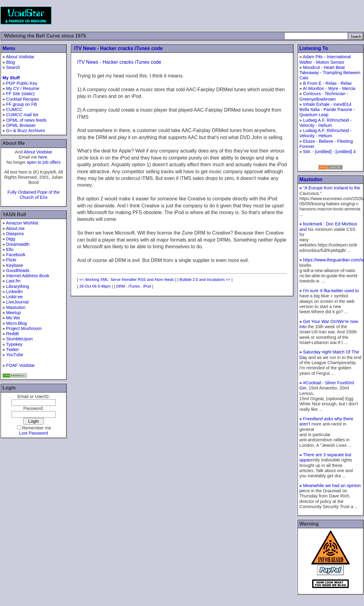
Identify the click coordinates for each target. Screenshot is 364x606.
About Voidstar (20, 57)
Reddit (12, 334)
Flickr (11, 260)
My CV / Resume (23, 88)
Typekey (14, 344)
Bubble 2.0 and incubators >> (205, 280)
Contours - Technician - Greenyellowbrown (324, 96)
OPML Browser (21, 125)
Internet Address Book (28, 276)
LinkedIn (14, 292)
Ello (10, 249)
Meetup (13, 313)
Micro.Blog (16, 323)
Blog (11, 62)
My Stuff (11, 78)
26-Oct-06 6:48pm (95, 286)
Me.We (13, 318)
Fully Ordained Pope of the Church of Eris (33, 195)
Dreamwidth (18, 244)
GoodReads (18, 271)
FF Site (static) (20, 94)
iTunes (134, 286)
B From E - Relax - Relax (327, 83)
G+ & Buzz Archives (26, 131)
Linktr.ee (14, 297)
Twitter (12, 350)
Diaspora (15, 234)
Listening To (314, 48)
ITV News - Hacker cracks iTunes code (118, 48)
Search (13, 67)
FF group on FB (21, 104)
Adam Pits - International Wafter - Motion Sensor (325, 59)
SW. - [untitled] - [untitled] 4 (329, 152)
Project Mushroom (24, 328)
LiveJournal (17, 302)
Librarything (18, 286)
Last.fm (13, 281)
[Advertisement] (253, 15)
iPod (147, 286)
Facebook (16, 255)
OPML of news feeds (26, 120)
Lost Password (34, 433)
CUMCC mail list (22, 115)
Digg (11, 239)
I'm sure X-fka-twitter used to (329, 291)
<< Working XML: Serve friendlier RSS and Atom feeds (127, 280)
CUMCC (14, 109)
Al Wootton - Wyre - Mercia (329, 88)
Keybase (15, 265)
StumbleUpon (19, 339)
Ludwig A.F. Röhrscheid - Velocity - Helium (325, 123)
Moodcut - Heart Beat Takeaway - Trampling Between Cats (330, 73)
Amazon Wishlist (22, 223)
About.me (15, 228)
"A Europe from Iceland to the (330, 188)
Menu (9, 48)
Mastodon (16, 307)
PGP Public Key (22, 83)
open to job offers (44, 162)
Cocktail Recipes (22, 99)
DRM (121, 286)
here (43, 157)
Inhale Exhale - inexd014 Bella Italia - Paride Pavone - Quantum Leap (327, 110)
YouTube (15, 355)
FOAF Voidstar (20, 365)
